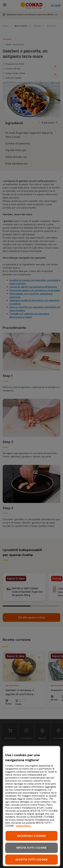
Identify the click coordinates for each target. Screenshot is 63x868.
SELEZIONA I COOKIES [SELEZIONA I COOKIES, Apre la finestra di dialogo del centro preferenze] (31, 836)
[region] (32, 806)
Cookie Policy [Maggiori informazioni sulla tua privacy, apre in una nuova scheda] (23, 826)
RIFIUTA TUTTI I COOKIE (32, 848)
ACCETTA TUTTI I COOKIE (32, 860)
